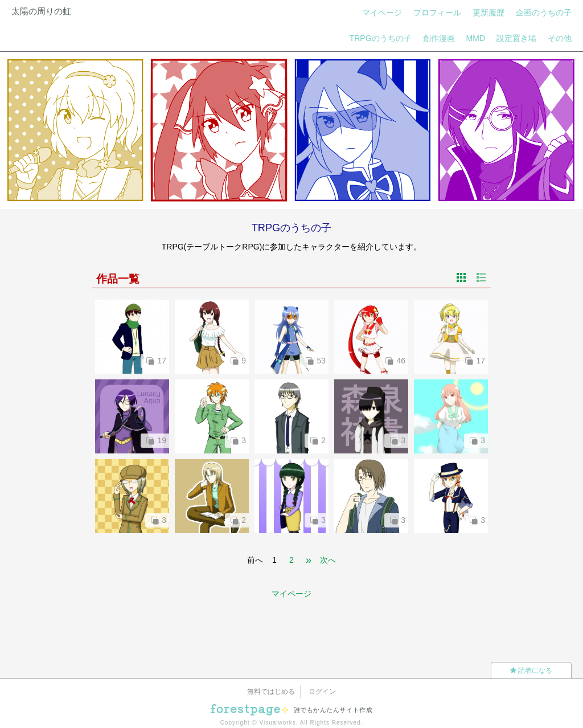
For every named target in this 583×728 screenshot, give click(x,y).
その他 (560, 38)
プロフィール (437, 13)
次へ (328, 560)
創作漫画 (439, 38)
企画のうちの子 (544, 13)
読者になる (531, 670)
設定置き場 (516, 38)
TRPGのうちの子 (381, 38)
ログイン (322, 692)
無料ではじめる (271, 692)
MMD (476, 38)
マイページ (382, 13)
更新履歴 (488, 13)
